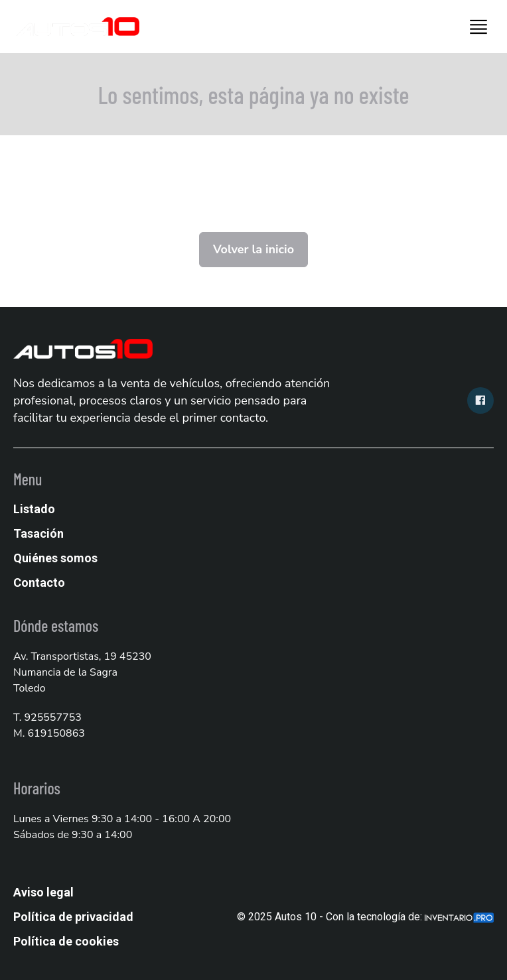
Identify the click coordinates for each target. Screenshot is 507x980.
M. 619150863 (49, 733)
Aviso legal (43, 892)
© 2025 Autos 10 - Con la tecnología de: (365, 917)
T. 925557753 (47, 717)
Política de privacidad (73, 917)
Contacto (39, 582)
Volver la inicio (254, 249)
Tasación (38, 533)
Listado (34, 509)
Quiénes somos (55, 558)
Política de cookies (66, 941)
